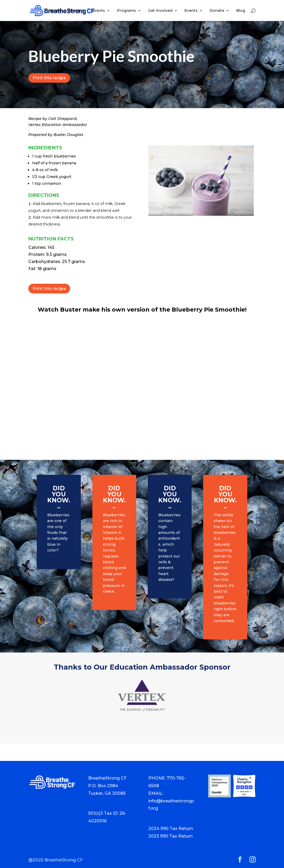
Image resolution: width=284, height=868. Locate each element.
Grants (99, 11)
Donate (217, 11)
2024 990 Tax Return (171, 828)
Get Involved (160, 11)
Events (191, 11)
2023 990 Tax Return (170, 836)
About (74, 11)
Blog (241, 11)
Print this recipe (49, 78)
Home (56, 11)
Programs (127, 11)
